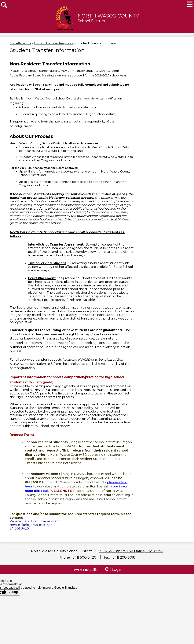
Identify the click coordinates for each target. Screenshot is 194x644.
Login (113, 570)
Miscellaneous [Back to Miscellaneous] (20, 43)
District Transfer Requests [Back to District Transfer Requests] (54, 43)
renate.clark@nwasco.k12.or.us (33, 525)
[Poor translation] (14, 593)
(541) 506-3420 (84, 557)
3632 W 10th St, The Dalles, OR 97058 (131, 551)
